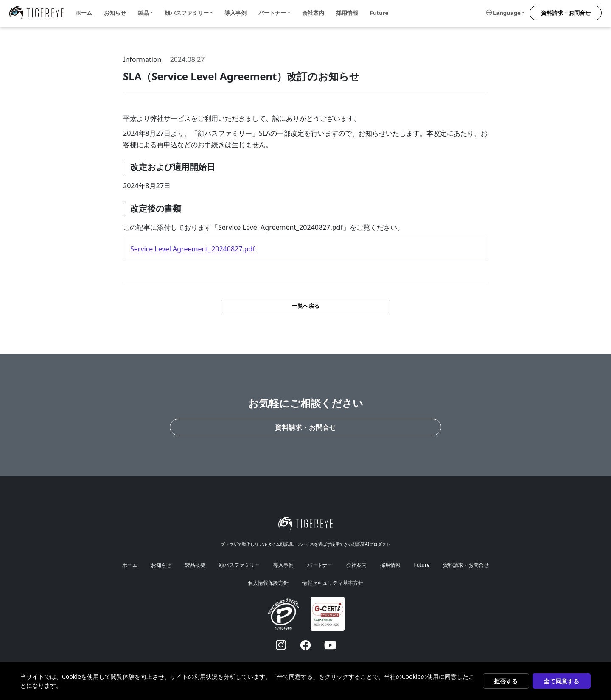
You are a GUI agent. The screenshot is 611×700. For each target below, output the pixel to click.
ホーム (84, 13)
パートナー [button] (272, 13)
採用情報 (347, 13)
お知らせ (115, 13)
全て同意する (561, 681)
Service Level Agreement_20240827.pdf (193, 249)
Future (379, 13)
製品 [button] (143, 13)
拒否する (506, 681)
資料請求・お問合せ (566, 13)
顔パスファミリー (239, 565)
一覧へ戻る (306, 306)
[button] (506, 13)
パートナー (320, 565)
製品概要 (195, 565)
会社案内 (313, 13)
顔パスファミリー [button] (187, 13)
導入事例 (235, 13)
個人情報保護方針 (268, 583)
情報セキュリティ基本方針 (333, 583)
